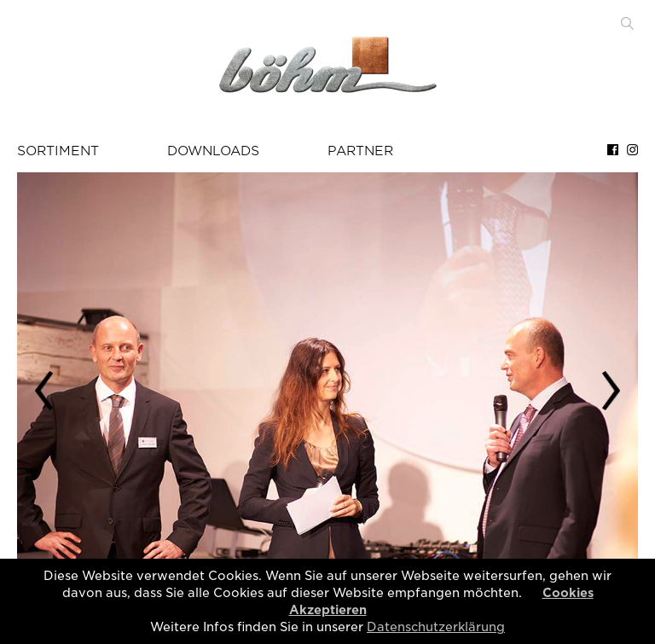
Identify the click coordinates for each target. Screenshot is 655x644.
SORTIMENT (58, 151)
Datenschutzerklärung (436, 627)
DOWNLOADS (213, 151)
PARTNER (360, 151)
